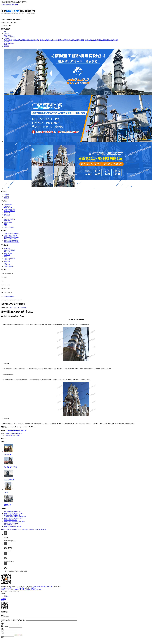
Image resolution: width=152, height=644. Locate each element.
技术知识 (6, 198)
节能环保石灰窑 (8, 35)
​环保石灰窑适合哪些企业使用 (12, 515)
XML (17, 5)
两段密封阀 (67, 40)
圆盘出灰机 (61, 40)
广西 (20, 590)
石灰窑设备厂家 (9, 480)
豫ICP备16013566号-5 (6, 588)
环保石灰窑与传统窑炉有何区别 (12, 512)
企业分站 (3, 5)
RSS (13, 5)
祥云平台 (21, 588)
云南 (15, 590)
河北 (23, 590)
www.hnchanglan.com (9, 296)
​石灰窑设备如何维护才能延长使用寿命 (14, 522)
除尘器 (102, 40)
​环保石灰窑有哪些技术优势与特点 (13, 526)
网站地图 (9, 5)
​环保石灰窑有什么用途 (10, 239)
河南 (40, 590)
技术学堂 (6, 45)
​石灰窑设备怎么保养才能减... (12, 234)
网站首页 (3, 529)
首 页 (11, 308)
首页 (5, 32)
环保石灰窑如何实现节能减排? (14, 434)
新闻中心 (17, 308)
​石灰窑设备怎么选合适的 (11, 235)
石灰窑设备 (7, 260)
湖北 (31, 590)
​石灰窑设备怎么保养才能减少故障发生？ (15, 517)
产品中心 (6, 38)
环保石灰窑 (7, 252)
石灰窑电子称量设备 (79, 40)
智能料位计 (88, 40)
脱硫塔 (106, 40)
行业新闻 (6, 196)
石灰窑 (9, 430)
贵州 (18, 590)
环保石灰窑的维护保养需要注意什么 (14, 518)
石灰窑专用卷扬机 (113, 40)
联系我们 (6, 47)
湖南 (29, 590)
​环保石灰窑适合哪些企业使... (12, 240)
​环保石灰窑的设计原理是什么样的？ (14, 513)
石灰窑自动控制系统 (34, 40)
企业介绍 (6, 34)
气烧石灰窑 (16, 40)
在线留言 (37, 529)
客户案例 (6, 42)
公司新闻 (6, 195)
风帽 (72, 40)
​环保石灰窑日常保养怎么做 (11, 237)
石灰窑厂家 (7, 265)
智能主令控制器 (95, 40)
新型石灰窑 (7, 505)
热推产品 (3, 590)
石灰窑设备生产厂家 (10, 467)
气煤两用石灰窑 (23, 40)
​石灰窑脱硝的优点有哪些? (13, 435)
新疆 (34, 590)
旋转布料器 (54, 40)
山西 (26, 590)
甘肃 (37, 590)
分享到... (3, 601)
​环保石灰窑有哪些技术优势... (12, 242)
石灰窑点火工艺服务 (9, 37)
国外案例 (11, 43)
